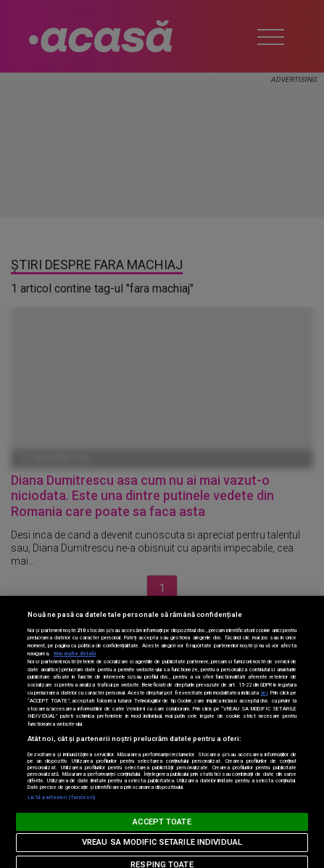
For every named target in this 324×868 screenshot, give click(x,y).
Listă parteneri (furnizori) (61, 797)
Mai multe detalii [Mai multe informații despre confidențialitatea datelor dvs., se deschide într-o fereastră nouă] (75, 654)
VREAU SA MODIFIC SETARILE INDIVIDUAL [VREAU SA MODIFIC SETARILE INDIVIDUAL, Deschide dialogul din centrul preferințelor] (162, 842)
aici (264, 693)
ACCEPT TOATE (162, 822)
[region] (162, 732)
